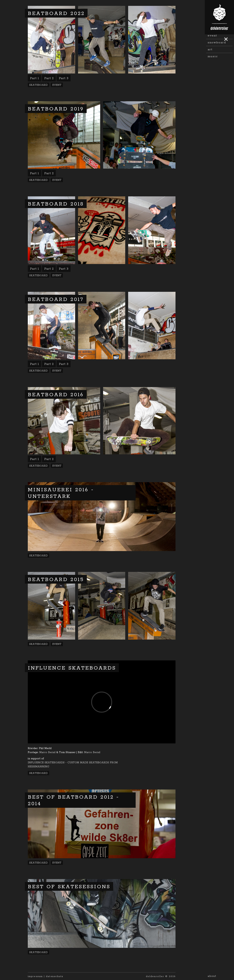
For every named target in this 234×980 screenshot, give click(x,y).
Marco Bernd (47, 752)
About (212, 976)
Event (212, 75)
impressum (35, 976)
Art (210, 89)
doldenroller (155, 976)
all (210, 47)
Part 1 (34, 78)
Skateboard (217, 54)
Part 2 (49, 78)
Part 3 (64, 78)
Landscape (216, 61)
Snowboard (217, 82)
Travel (213, 68)
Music (213, 96)
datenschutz (55, 976)
